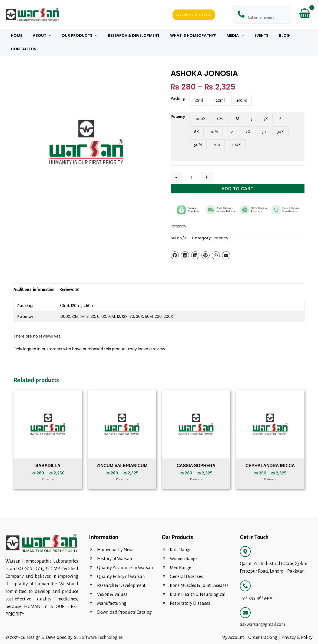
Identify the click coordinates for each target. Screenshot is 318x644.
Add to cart (238, 175)
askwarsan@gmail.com (262, 611)
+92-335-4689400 (257, 584)
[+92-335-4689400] (245, 572)
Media (223, 35)
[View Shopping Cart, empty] (305, 14)
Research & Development (127, 35)
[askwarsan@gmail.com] (245, 599)
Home (19, 35)
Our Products (76, 35)
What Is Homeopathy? (184, 35)
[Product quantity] (192, 164)
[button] (48, 35)
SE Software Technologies (98, 624)
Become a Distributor (194, 14)
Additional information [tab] (34, 276)
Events (246, 35)
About (41, 35)
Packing (178, 85)
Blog (266, 35)
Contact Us (292, 35)
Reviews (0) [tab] (69, 276)
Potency (178, 103)
